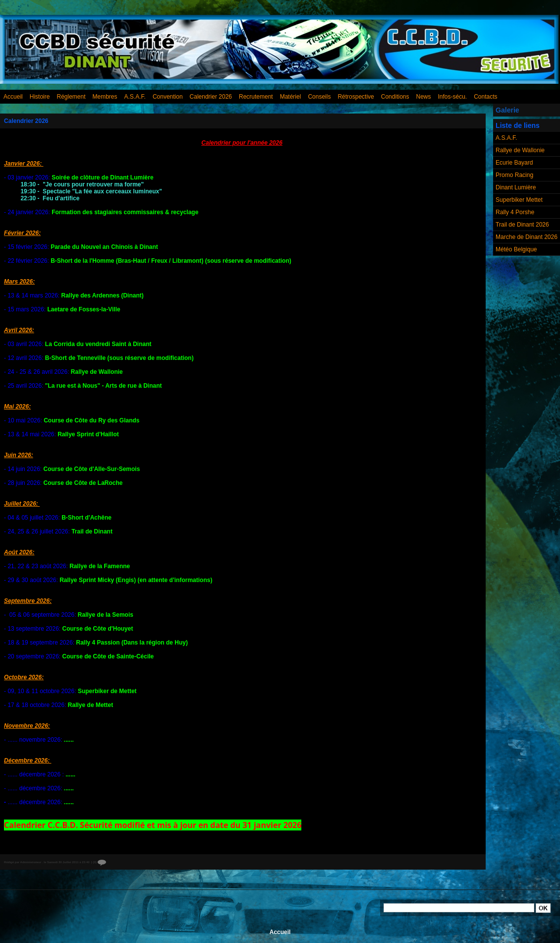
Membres (105, 97)
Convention (168, 97)
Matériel (291, 97)
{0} (99, 862)
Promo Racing (514, 175)
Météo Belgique (516, 249)
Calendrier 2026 (211, 97)
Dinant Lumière (516, 187)
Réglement (71, 97)
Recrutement (256, 97)
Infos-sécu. (453, 97)
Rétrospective (356, 97)
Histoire (40, 97)
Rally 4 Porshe (515, 212)
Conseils (319, 97)
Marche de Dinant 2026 (527, 237)
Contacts (485, 97)
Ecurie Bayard (514, 163)
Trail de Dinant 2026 (522, 225)
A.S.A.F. (135, 97)
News (423, 97)
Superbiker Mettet (519, 200)
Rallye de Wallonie (520, 150)
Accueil (13, 97)
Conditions (395, 97)
